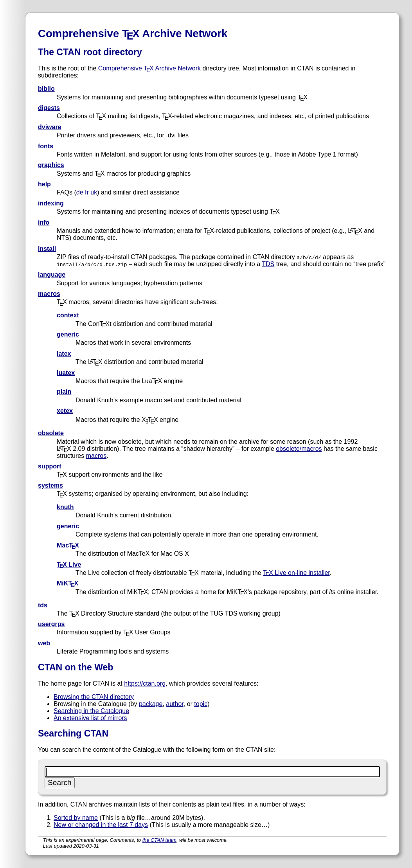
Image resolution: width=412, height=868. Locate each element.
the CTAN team (159, 840)
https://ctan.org (145, 683)
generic (68, 334)
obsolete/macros (299, 449)
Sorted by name (76, 818)
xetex (65, 411)
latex (64, 354)
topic (201, 704)
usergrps (51, 624)
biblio (46, 89)
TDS (268, 264)
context (68, 315)
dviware (50, 127)
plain (64, 392)
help (44, 184)
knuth (65, 507)
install (47, 249)
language (52, 275)
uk (94, 192)
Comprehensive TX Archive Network (149, 68)
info (44, 222)
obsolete (51, 433)
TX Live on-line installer (296, 573)
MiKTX (67, 583)
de (80, 192)
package (151, 704)
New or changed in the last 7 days (101, 825)
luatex (66, 373)
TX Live (69, 565)
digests (49, 108)
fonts (46, 146)
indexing (51, 203)
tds (43, 605)
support (50, 466)
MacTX (68, 545)
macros (49, 294)
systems (50, 485)
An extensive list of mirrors (90, 718)
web (44, 643)
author (175, 704)
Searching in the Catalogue (91, 711)
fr (87, 192)
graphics (51, 165)
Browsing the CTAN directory (94, 697)
